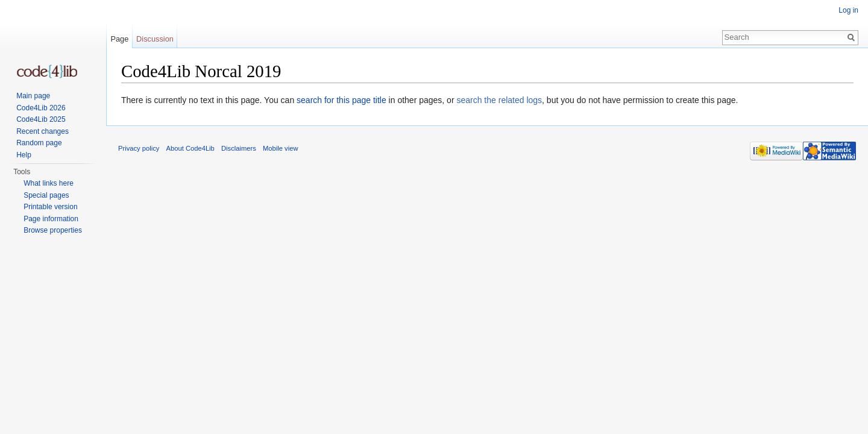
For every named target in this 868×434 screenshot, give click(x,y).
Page (119, 39)
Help (24, 155)
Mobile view (280, 148)
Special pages (46, 195)
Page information (51, 219)
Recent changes (42, 131)
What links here (49, 183)
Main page (33, 96)
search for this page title (341, 100)
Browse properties (53, 230)
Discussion (155, 39)
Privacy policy (139, 148)
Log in (848, 10)
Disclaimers (239, 148)
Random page (39, 143)
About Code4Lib (190, 148)
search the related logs (499, 100)
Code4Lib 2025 (41, 119)
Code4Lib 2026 (41, 108)
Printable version (50, 207)
